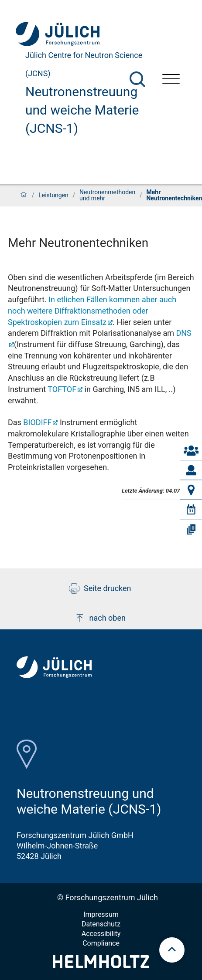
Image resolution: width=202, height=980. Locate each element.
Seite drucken (100, 588)
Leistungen (53, 195)
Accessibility (101, 934)
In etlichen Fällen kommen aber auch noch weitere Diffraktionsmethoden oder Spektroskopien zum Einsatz (92, 311)
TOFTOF (62, 389)
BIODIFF (37, 422)
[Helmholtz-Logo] (101, 965)
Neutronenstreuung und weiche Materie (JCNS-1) (82, 110)
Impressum (101, 914)
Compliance (101, 943)
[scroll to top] (172, 950)
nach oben (100, 618)
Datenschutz (101, 924)
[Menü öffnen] (171, 80)
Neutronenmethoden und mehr (107, 195)
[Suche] (137, 79)
